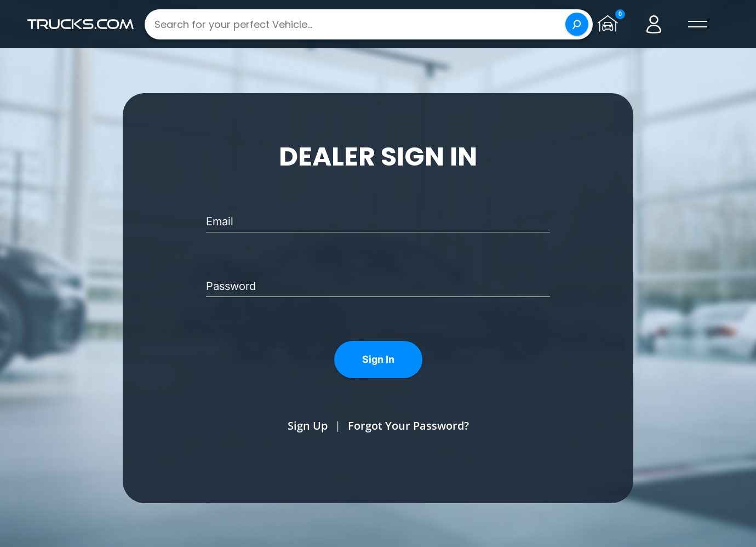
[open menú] (698, 24)
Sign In (378, 359)
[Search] (577, 24)
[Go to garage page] (610, 24)
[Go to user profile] (654, 24)
